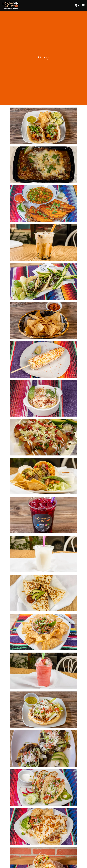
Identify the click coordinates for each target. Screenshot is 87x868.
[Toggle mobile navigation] (83, 5)
